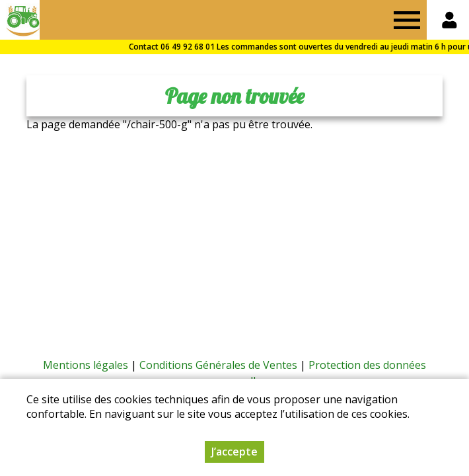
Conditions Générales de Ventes (218, 365)
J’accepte (234, 452)
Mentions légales (86, 365)
